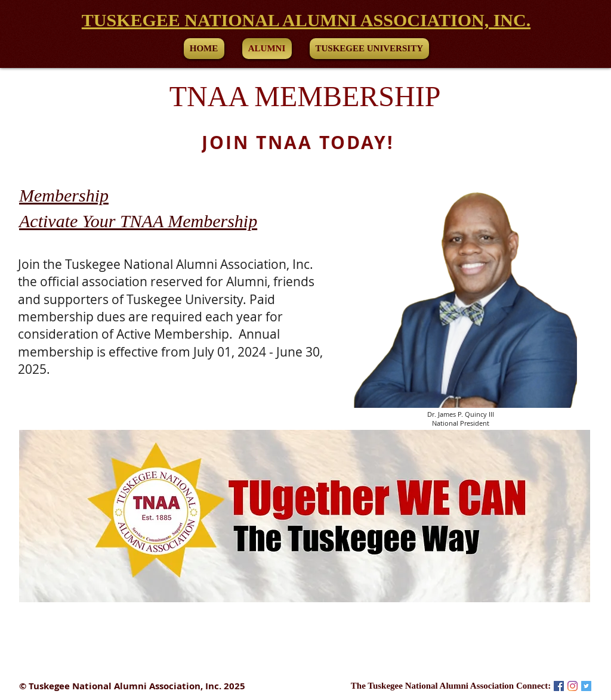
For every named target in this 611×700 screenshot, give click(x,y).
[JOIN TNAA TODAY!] (299, 142)
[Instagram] (573, 686)
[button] (369, 49)
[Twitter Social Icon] (586, 686)
